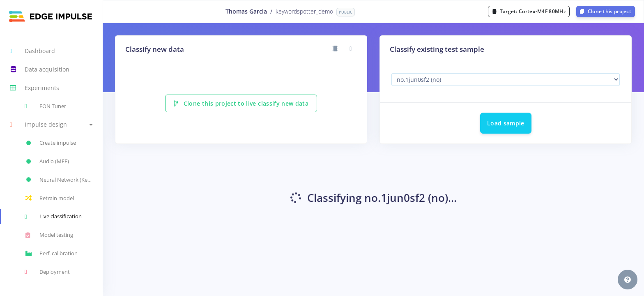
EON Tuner (45, 106)
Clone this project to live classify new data (241, 103)
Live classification (53, 217)
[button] (51, 125)
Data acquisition (40, 69)
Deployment (47, 272)
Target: (529, 11)
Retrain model (49, 198)
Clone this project (606, 11)
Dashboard (32, 51)
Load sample (506, 123)
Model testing (49, 235)
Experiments (34, 88)
